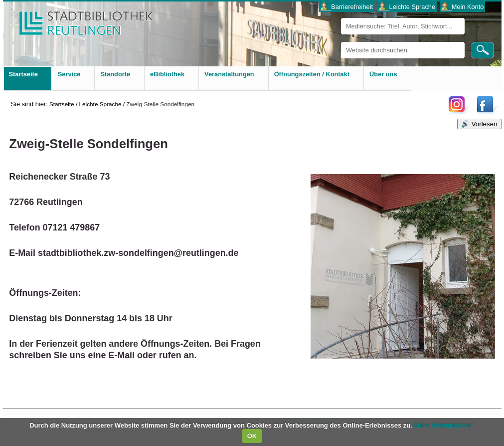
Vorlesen (485, 124)
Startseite (62, 104)
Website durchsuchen (341, 42)
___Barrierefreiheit (347, 7)
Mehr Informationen (444, 425)
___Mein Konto (462, 7)
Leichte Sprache (100, 104)
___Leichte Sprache (407, 7)
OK (252, 436)
